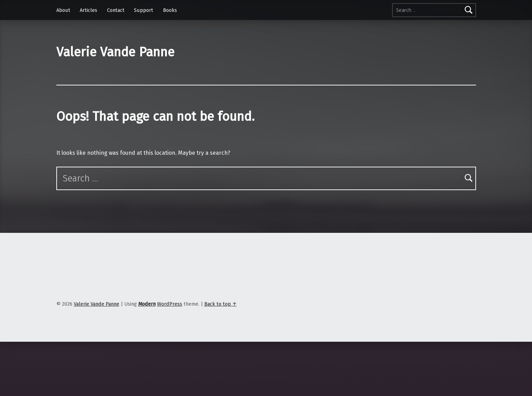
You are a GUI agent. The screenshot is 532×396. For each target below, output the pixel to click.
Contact (116, 10)
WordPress (170, 304)
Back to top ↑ (221, 304)
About (63, 10)
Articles (88, 10)
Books (170, 10)
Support (144, 10)
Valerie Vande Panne (115, 52)
